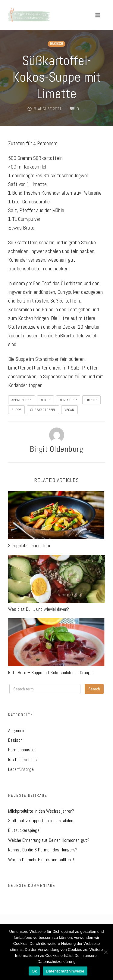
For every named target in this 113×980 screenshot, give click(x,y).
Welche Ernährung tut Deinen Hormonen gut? (49, 840)
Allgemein (17, 730)
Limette (91, 400)
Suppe (16, 410)
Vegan (69, 410)
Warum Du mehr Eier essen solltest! (41, 860)
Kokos (46, 400)
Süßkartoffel (43, 410)
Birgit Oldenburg (56, 449)
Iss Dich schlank (23, 760)
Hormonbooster (22, 750)
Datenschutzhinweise (65, 971)
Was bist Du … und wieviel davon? (39, 609)
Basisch (56, 44)
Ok (34, 971)
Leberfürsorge (21, 769)
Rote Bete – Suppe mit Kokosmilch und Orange (50, 673)
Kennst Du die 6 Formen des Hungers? (43, 850)
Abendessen (22, 400)
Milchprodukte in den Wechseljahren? (41, 811)
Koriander (68, 400)
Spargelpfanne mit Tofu (29, 545)
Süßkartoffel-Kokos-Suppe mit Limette (56, 77)
